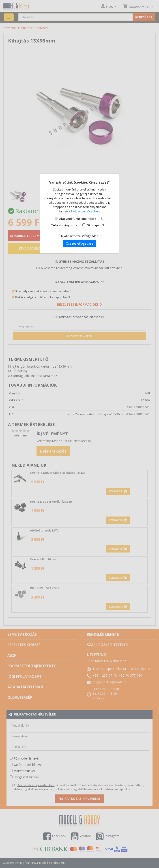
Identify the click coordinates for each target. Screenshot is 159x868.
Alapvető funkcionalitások (78, 219)
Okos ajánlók (96, 225)
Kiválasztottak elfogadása (80, 236)
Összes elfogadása (80, 243)
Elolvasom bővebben (85, 211)
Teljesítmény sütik (64, 225)
